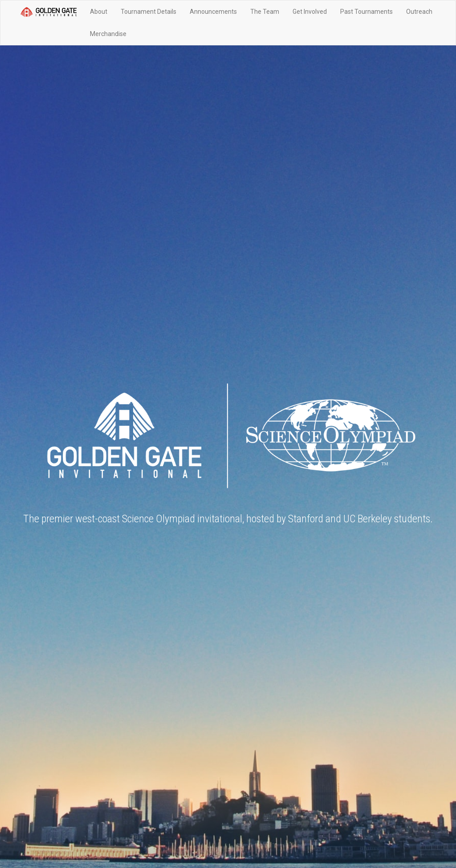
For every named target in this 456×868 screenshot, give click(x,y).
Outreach (419, 12)
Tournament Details (149, 12)
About (99, 12)
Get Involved (310, 12)
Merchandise (108, 34)
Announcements (213, 12)
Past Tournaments (366, 12)
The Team (265, 12)
